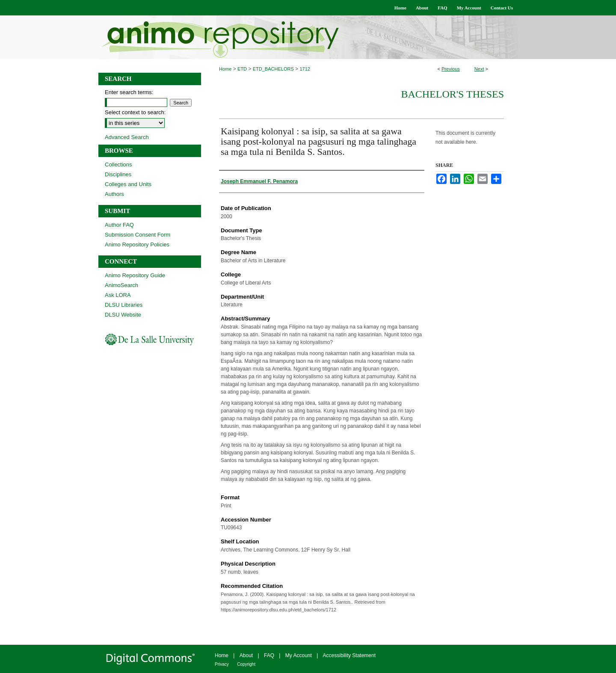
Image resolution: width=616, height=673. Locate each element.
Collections (118, 165)
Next (479, 69)
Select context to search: (135, 112)
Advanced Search (127, 137)
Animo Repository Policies (137, 245)
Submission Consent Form (138, 235)
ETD (242, 69)
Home (225, 69)
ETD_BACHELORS (273, 69)
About (246, 655)
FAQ (269, 655)
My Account (299, 655)
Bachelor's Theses (452, 94)
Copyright (246, 664)
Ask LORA (118, 295)
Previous (451, 69)
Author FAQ (119, 225)
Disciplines (118, 174)
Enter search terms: (129, 92)
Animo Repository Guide (135, 275)
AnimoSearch (121, 285)
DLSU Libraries (124, 305)
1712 (305, 69)
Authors (114, 194)
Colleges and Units (128, 184)
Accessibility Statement (349, 655)
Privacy (222, 664)
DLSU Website (123, 315)
